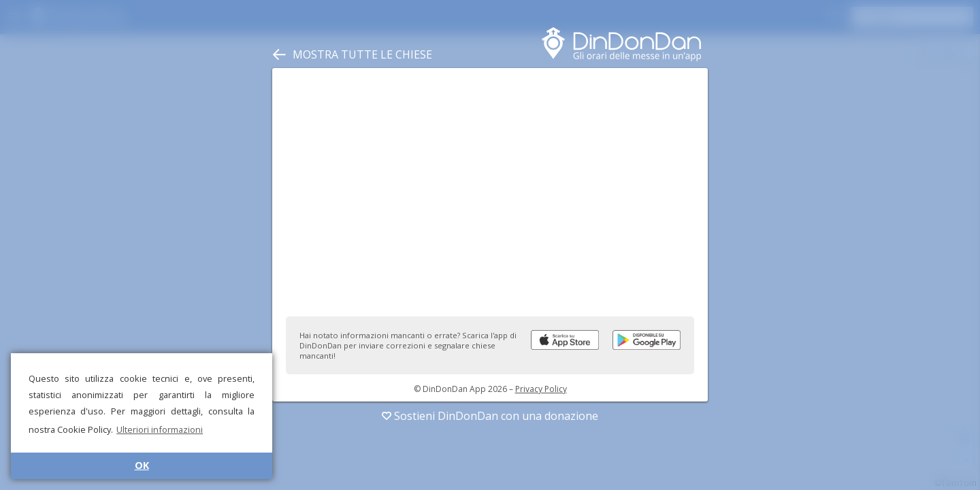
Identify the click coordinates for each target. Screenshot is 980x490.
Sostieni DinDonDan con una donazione (490, 416)
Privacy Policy (541, 389)
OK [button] (142, 465)
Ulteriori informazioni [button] (160, 429)
